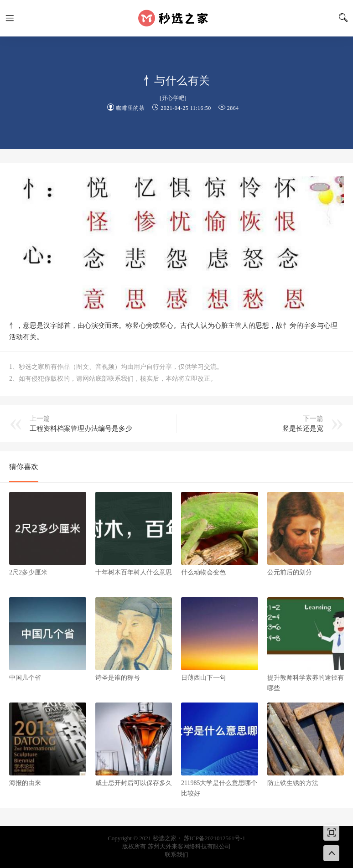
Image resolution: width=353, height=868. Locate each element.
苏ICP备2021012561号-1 (215, 838)
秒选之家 (176, 18)
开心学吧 (173, 98)
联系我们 (176, 855)
